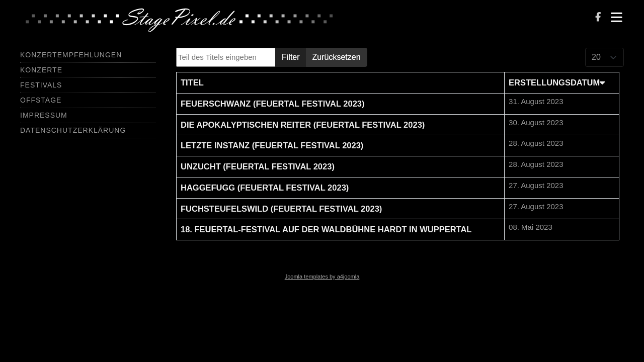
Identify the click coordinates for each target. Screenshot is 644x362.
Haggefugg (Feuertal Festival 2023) (265, 188)
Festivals (41, 85)
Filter (291, 57)
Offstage (41, 100)
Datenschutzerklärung (73, 130)
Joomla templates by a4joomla (322, 277)
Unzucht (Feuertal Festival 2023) (258, 166)
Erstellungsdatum (557, 82)
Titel (192, 82)
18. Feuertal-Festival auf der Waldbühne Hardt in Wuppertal (326, 229)
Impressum (44, 115)
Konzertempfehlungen (71, 55)
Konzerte (41, 70)
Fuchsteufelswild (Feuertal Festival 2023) (281, 209)
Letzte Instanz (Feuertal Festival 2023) (272, 145)
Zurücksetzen (337, 57)
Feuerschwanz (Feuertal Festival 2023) (272, 104)
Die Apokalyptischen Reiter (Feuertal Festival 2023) (303, 125)
